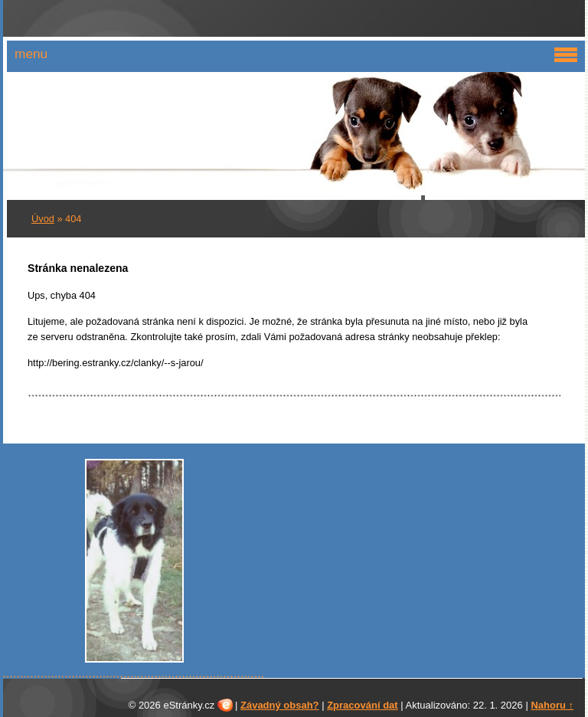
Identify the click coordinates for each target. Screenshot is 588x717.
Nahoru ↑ (552, 705)
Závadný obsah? (280, 705)
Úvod (43, 219)
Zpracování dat (362, 705)
